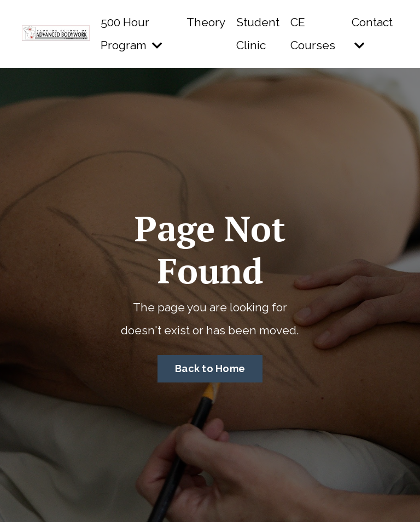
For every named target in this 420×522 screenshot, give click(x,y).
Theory (206, 22)
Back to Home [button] (210, 369)
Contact (372, 33)
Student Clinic (258, 34)
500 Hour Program (131, 34)
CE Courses (313, 34)
